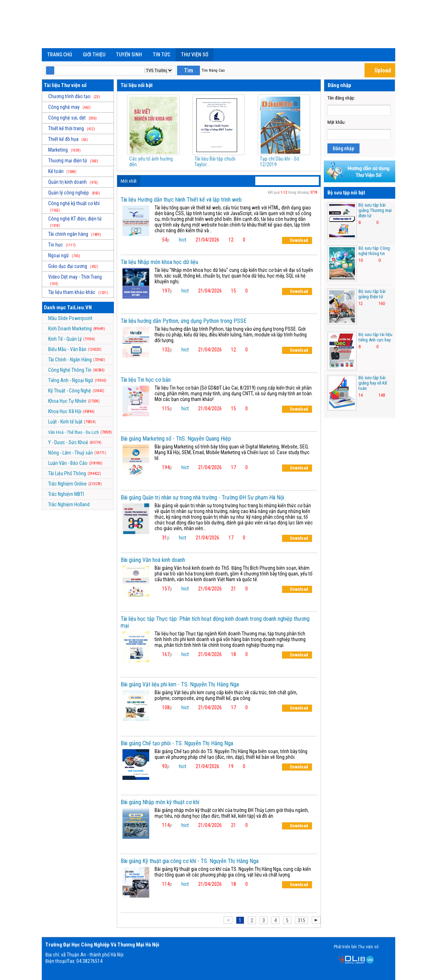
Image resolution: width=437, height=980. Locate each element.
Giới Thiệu (94, 55)
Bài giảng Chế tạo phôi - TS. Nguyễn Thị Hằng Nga (177, 743)
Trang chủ (60, 55)
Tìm (189, 70)
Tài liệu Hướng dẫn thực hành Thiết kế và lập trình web (181, 200)
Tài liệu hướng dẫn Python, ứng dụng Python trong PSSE (184, 321)
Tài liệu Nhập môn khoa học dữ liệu (159, 262)
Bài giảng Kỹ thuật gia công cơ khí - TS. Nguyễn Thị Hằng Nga (190, 861)
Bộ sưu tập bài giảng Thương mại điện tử (375, 210)
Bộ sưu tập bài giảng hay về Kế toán (373, 383)
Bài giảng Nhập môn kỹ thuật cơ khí (160, 802)
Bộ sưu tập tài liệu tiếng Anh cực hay (375, 337)
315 (302, 920)
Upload (379, 70)
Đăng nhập (343, 148)
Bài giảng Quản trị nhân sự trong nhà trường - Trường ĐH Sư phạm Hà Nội (202, 497)
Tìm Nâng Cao (213, 70)
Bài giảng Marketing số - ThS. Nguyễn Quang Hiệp (176, 439)
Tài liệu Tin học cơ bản (146, 380)
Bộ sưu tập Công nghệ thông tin (374, 251)
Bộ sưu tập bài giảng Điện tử (372, 294)
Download (296, 240)
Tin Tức (162, 55)
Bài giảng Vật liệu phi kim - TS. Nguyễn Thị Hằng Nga (180, 684)
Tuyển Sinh (129, 55)
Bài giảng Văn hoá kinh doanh (153, 560)
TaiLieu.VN (79, 308)
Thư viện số (195, 55)
